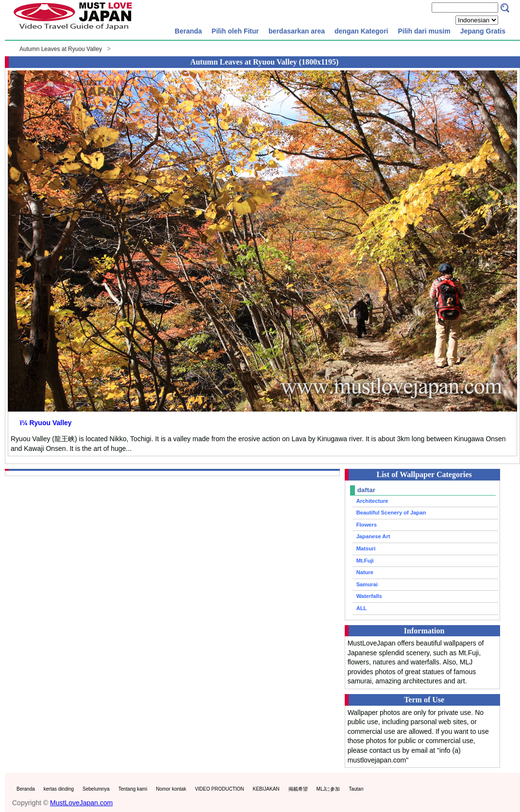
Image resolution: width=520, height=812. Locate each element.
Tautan (356, 789)
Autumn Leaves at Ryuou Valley (61, 49)
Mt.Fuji (365, 561)
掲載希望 (298, 789)
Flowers (367, 525)
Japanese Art (373, 536)
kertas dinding (59, 789)
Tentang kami (133, 789)
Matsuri (366, 548)
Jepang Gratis (483, 31)
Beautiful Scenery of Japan (391, 513)
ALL (362, 608)
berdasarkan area (297, 31)
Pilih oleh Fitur (235, 31)
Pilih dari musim (424, 31)
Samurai (367, 584)
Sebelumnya (96, 789)
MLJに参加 (328, 789)
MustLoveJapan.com (81, 803)
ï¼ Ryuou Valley (46, 423)
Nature (365, 572)
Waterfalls (369, 596)
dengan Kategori (361, 31)
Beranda (188, 31)
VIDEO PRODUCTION (219, 789)
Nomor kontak (171, 789)
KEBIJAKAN (266, 789)
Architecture (372, 501)
